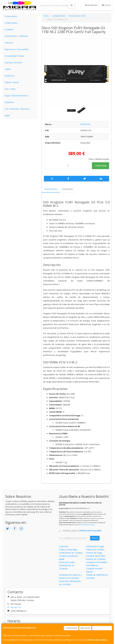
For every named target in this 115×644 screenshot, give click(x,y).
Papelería (9, 102)
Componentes (11, 23)
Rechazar (85, 628)
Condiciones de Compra (71, 553)
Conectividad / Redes (14, 56)
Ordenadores (11, 16)
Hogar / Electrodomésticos (17, 96)
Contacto (64, 546)
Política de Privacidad (87, 525)
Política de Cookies (97, 640)
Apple (7, 115)
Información (68, 189)
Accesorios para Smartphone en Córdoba (67, 565)
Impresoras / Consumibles (17, 49)
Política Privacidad (68, 550)
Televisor (9, 43)
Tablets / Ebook (12, 82)
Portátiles (9, 29)
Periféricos (10, 76)
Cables (8, 69)
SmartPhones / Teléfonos (16, 36)
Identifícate (91, 5)
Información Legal (95, 546)
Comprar (101, 166)
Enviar (95, 538)
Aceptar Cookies (102, 628)
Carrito (106, 5)
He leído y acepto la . (82, 531)
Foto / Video (10, 89)
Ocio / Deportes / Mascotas (17, 109)
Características (51, 189)
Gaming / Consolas (13, 63)
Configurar (71, 628)
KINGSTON (85, 124)
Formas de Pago (94, 553)
